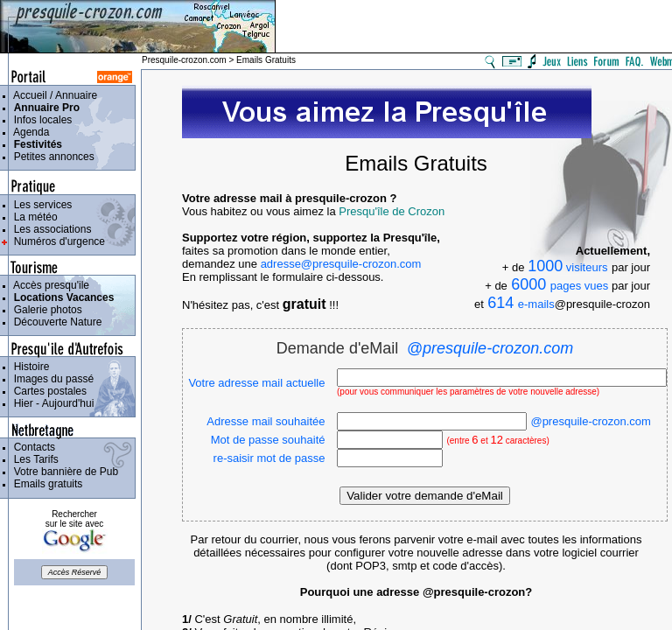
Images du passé (51, 379)
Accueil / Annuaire (52, 95)
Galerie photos (45, 310)
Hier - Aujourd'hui (51, 403)
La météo (33, 217)
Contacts (31, 447)
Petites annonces (51, 157)
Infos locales (40, 120)
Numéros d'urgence (56, 241)
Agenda (28, 132)
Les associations (49, 229)
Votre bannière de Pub (63, 472)
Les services (40, 205)
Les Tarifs (33, 459)
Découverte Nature (55, 322)
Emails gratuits (45, 484)
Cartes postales (47, 391)
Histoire (28, 367)
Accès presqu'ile (49, 285)
